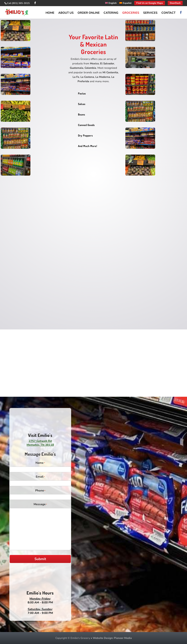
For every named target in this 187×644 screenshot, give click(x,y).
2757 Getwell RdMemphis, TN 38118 (40, 443)
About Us (66, 13)
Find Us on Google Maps (150, 3)
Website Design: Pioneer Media (112, 638)
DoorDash (175, 3)
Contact (168, 13)
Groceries (131, 13)
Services (150, 13)
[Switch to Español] (125, 4)
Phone (40, 491)
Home (50, 13)
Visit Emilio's (40, 435)
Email (40, 477)
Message (40, 505)
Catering (111, 13)
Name (40, 463)
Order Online (89, 13)
